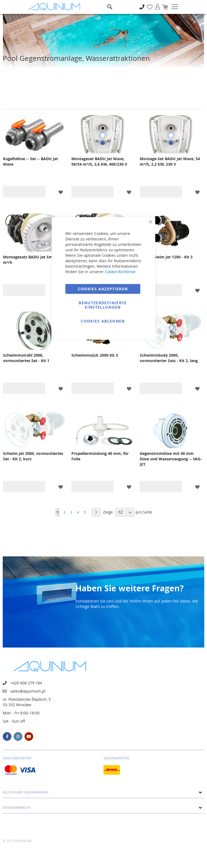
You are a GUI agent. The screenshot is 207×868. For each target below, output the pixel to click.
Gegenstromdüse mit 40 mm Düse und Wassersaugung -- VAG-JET (171, 459)
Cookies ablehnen (103, 321)
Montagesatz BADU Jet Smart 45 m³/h (33, 260)
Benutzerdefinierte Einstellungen (103, 305)
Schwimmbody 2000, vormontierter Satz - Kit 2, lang (169, 358)
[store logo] (56, 7)
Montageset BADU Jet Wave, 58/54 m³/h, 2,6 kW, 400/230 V (99, 161)
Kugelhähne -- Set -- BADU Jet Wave (31, 161)
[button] (61, 192)
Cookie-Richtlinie (120, 271)
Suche (110, 3)
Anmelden (156, 4)
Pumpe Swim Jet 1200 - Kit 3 (166, 257)
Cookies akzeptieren (103, 289)
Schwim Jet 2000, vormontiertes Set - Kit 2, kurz (33, 456)
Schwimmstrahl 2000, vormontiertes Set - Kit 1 (26, 358)
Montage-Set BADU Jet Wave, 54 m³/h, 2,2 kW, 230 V (170, 161)
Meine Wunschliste (148, 4)
